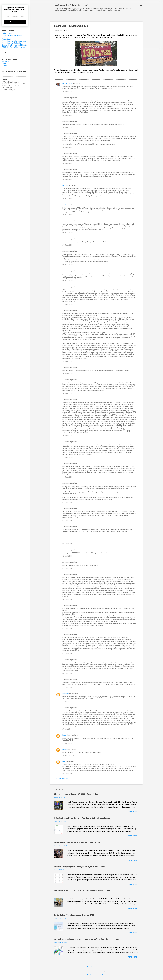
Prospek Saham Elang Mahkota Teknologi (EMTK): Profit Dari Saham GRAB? (87, 939)
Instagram (5, 62)
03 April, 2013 (67, 599)
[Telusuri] (141, 6)
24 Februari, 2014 (68, 743)
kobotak (65, 735)
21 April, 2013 (67, 688)
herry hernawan (68, 84)
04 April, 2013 (67, 673)
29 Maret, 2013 (68, 233)
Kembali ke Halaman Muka (96, 975)
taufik (64, 205)
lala (64, 761)
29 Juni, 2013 (67, 729)
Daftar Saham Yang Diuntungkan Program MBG (74, 915)
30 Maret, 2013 (68, 374)
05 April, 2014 (67, 773)
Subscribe (15, 22)
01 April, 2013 (67, 502)
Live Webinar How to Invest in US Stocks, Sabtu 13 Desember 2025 (82, 891)
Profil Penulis (7, 33)
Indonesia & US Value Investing (71, 5)
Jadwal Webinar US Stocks (11, 43)
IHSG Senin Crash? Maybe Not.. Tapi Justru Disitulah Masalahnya (82, 818)
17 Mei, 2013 (67, 702)
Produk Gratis (7, 39)
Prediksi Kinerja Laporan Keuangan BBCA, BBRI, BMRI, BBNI (79, 867)
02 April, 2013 (67, 544)
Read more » (133, 812)
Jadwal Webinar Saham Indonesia (14, 41)
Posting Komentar (62, 778)
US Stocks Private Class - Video (13, 47)
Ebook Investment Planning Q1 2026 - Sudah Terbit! (76, 794)
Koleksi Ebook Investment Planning (15, 45)
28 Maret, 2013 (68, 92)
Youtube (5, 64)
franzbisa (66, 694)
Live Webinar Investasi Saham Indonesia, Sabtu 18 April (78, 842)
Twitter (4, 66)
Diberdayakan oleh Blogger (96, 967)
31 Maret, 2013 (68, 457)
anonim (65, 185)
